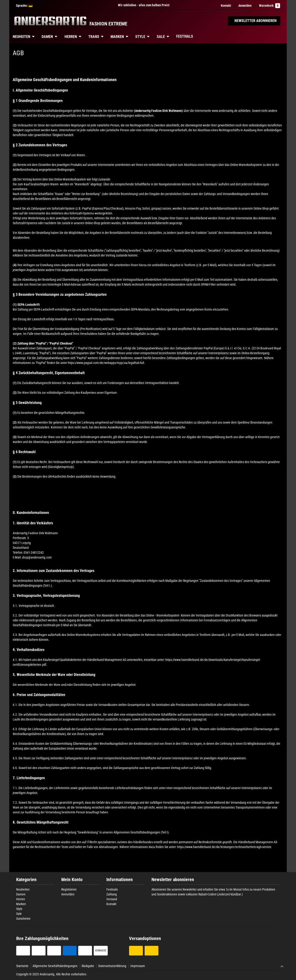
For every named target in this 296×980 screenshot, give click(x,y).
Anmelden (68, 894)
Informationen (120, 880)
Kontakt (226, 6)
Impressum (138, 966)
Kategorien (26, 880)
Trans (94, 37)
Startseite (22, 966)
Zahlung (112, 894)
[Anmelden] (245, 6)
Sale (161, 37)
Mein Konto (72, 880)
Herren (71, 37)
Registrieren (69, 889)
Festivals (185, 36)
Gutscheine (23, 919)
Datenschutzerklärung (112, 966)
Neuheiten (22, 37)
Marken (117, 37)
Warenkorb (270, 6)
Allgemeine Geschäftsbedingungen (55, 966)
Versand (112, 899)
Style (140, 37)
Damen (47, 37)
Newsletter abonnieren (173, 880)
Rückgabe (88, 966)
